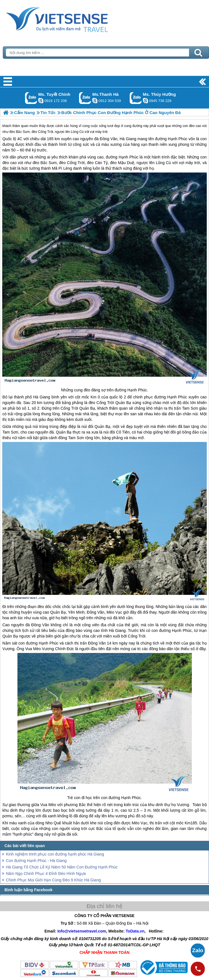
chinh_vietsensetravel (41, 101)
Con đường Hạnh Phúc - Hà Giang (36, 861)
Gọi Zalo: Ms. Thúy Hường (136, 98)
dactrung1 (145, 101)
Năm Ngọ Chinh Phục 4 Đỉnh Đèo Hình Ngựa (46, 874)
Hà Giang (128, 139)
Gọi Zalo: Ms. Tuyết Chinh (31, 98)
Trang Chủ (71, 18)
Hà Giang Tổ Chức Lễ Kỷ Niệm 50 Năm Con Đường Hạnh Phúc (62, 867)
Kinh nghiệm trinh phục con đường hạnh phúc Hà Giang (55, 854)
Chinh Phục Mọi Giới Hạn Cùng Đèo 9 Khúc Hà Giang (53, 880)
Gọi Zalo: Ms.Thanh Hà (85, 98)
